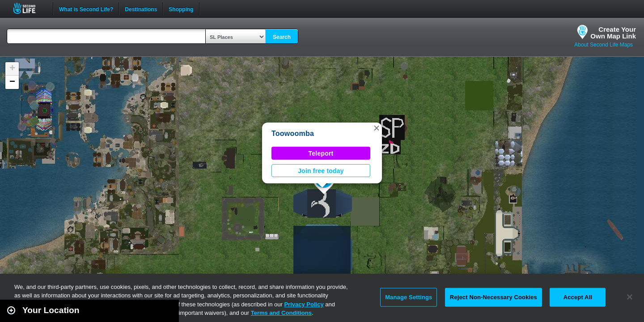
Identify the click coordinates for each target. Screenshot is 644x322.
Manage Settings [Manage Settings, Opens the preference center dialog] (409, 297)
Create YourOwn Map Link (613, 33)
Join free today (321, 171)
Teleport (321, 153)
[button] (377, 128)
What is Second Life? (86, 8)
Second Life (29, 8)
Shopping (181, 8)
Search (282, 37)
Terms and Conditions (281, 313)
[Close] (630, 297)
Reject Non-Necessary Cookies (494, 297)
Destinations (141, 8)
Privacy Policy (304, 304)
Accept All (578, 297)
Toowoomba (293, 133)
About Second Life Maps (604, 45)
